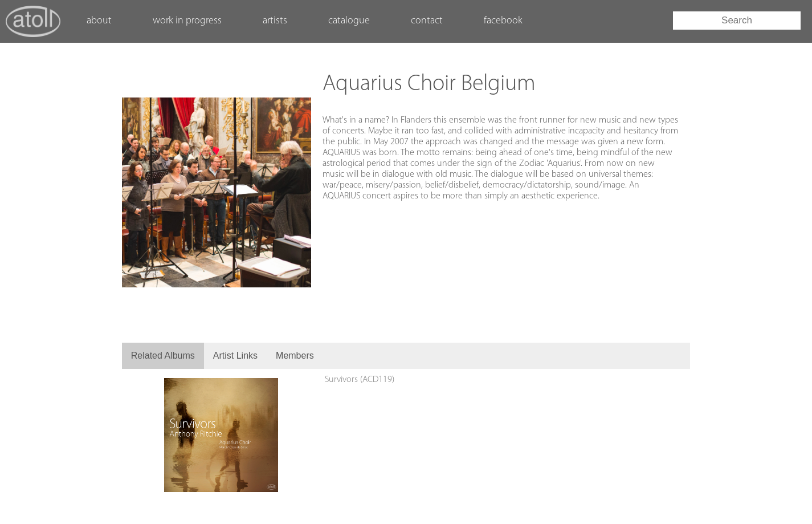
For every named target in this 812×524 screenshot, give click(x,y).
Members (295, 356)
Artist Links (235, 356)
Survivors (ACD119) (360, 380)
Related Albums (163, 356)
